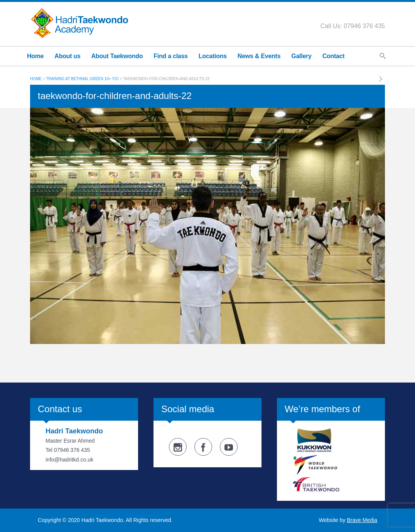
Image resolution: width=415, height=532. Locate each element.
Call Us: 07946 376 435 (353, 26)
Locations (213, 56)
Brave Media (362, 520)
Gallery (301, 56)
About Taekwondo (117, 56)
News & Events (259, 56)
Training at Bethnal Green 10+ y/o (82, 79)
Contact (334, 56)
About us (67, 56)
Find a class (171, 56)
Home (35, 56)
